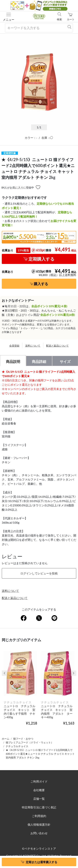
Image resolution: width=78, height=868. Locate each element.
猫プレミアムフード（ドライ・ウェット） (30, 742)
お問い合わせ (39, 833)
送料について (33, 346)
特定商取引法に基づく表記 (39, 807)
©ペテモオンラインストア (39, 849)
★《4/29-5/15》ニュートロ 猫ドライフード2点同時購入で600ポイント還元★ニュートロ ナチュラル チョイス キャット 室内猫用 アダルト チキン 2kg (40, 754)
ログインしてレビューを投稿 (39, 573)
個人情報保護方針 (39, 824)
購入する (41, 284)
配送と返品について (57, 346)
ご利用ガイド (39, 781)
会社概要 (39, 790)
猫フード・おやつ (23, 739)
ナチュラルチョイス (17, 746)
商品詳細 (39, 361)
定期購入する (42, 259)
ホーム (6, 739)
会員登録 (14, 346)
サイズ (65, 361)
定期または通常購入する (42, 862)
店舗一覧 (39, 799)
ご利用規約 (39, 816)
